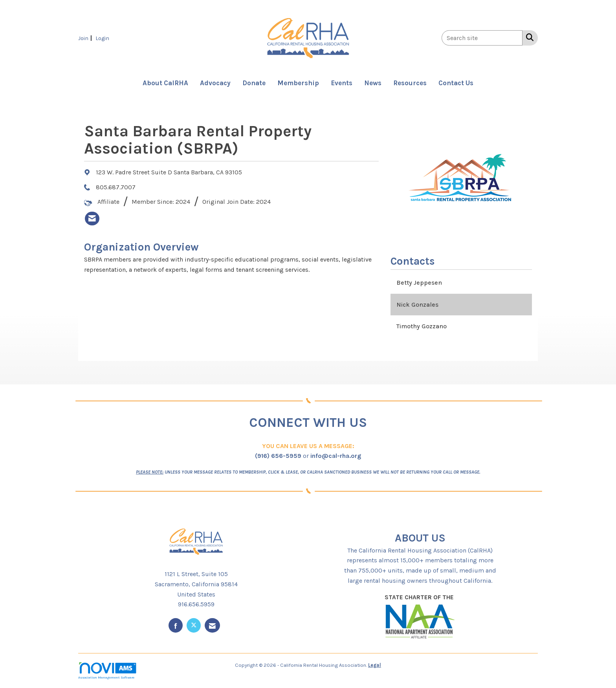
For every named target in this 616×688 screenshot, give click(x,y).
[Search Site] (528, 37)
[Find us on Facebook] (176, 625)
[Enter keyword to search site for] (482, 38)
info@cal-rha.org (336, 456)
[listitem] (86, 38)
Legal (375, 665)
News (373, 83)
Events (342, 83)
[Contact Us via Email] (212, 625)
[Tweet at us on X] (194, 625)
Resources (410, 83)
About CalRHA (165, 83)
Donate (254, 83)
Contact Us (456, 83)
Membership (298, 83)
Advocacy (215, 83)
